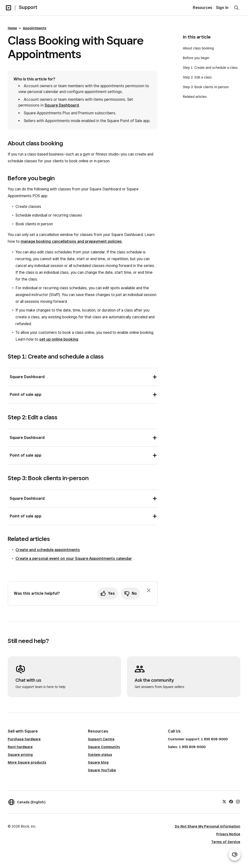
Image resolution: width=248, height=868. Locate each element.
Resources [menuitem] (202, 8)
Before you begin (196, 58)
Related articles (195, 97)
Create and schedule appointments (48, 550)
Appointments (35, 28)
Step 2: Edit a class (197, 77)
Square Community (104, 747)
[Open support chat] (235, 855)
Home (12, 28)
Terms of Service (226, 842)
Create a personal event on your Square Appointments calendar (74, 559)
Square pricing (20, 755)
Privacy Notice (228, 834)
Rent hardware (20, 747)
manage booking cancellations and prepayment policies (71, 241)
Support (28, 7)
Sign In (222, 8)
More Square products (27, 762)
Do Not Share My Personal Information (208, 826)
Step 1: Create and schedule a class (210, 68)
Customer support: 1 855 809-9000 (198, 739)
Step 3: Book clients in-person (206, 87)
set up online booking (59, 339)
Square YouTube (102, 770)
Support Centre (101, 739)
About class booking (198, 48)
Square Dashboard (62, 105)
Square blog (98, 762)
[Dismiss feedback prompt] (149, 590)
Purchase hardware (24, 739)
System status (100, 755)
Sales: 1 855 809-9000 (187, 747)
